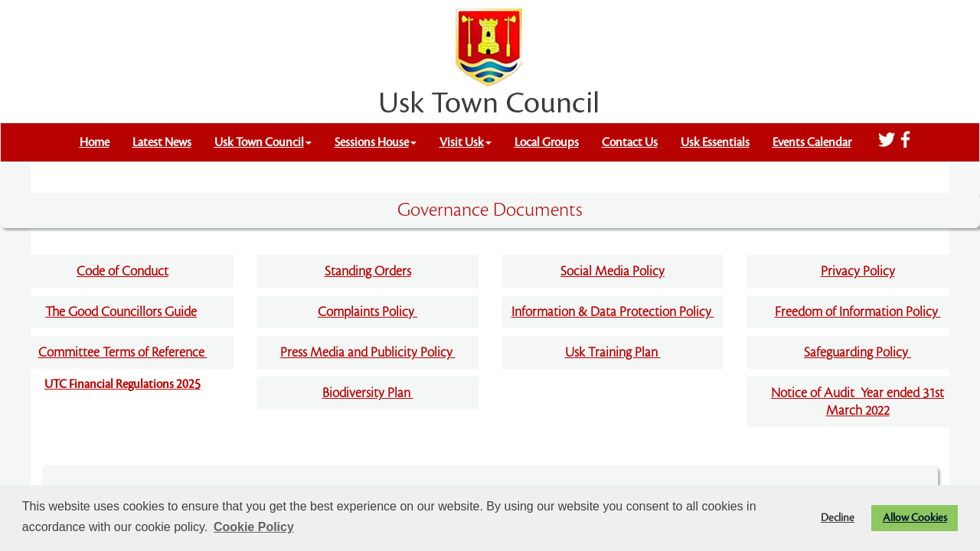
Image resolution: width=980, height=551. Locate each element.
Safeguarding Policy (857, 352)
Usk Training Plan (613, 352)
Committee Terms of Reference (123, 352)
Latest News (162, 142)
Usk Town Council (263, 142)
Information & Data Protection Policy (613, 312)
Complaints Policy (367, 312)
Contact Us (630, 142)
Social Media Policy (612, 271)
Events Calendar (812, 142)
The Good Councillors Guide (121, 312)
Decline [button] (838, 518)
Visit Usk (465, 142)
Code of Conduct (122, 271)
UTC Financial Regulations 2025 (122, 384)
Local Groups (547, 142)
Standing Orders (368, 271)
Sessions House (376, 142)
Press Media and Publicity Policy (368, 352)
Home (95, 142)
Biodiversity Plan (368, 393)
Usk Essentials (715, 142)
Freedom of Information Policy (858, 312)
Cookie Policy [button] (254, 527)
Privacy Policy (858, 271)
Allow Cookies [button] (915, 518)
